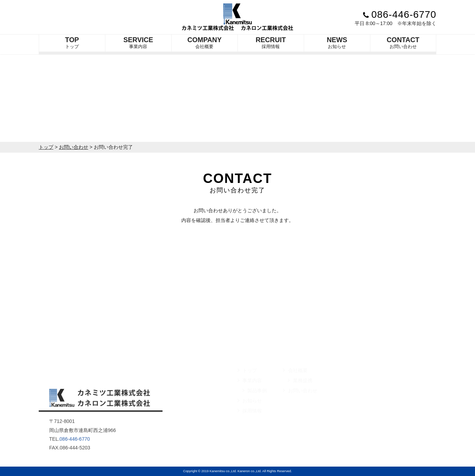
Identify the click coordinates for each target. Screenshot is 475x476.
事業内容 (138, 43)
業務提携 (300, 394)
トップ (72, 43)
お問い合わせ (403, 43)
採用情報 (271, 43)
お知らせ (337, 43)
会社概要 (204, 43)
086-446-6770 (400, 14)
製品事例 (255, 404)
